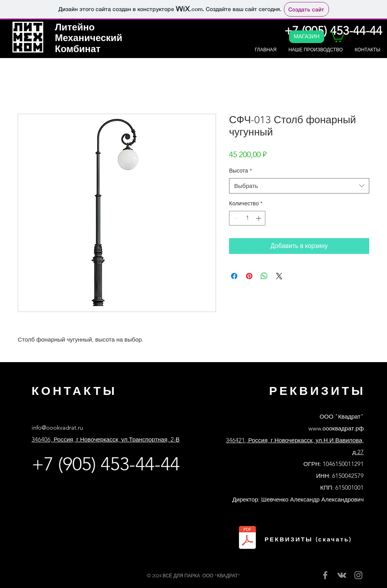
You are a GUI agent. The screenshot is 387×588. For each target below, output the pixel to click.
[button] (337, 36)
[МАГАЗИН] (307, 37)
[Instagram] (358, 575)
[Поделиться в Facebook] (234, 276)
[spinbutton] (247, 218)
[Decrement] (235, 218)
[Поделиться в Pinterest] (249, 276)
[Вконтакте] (342, 575)
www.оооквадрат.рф (336, 428)
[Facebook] (325, 575)
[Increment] (259, 218)
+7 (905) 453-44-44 (106, 464)
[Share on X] (279, 276)
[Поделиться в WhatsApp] (264, 276)
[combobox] (299, 186)
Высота (240, 171)
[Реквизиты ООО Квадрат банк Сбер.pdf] (247, 538)
